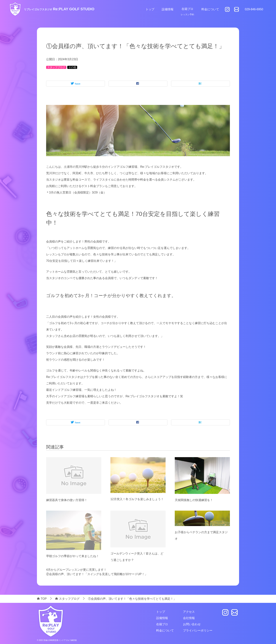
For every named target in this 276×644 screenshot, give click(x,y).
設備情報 (168, 9)
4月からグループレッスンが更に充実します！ (76, 570)
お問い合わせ (192, 624)
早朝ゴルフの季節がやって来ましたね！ (73, 556)
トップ (150, 9)
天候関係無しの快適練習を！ (194, 500)
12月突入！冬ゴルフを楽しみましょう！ (137, 499)
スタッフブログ (56, 67)
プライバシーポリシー (198, 630)
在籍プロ (187, 9)
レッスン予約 (187, 15)
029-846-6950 (254, 9)
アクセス (189, 612)
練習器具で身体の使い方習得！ (67, 500)
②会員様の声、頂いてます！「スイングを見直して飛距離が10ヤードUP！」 (97, 574)
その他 (72, 67)
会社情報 (189, 618)
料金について (210, 9)
